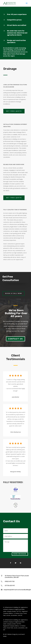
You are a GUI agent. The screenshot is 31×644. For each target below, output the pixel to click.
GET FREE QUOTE (14, 111)
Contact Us (15, 339)
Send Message (20, 554)
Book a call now (14, 293)
